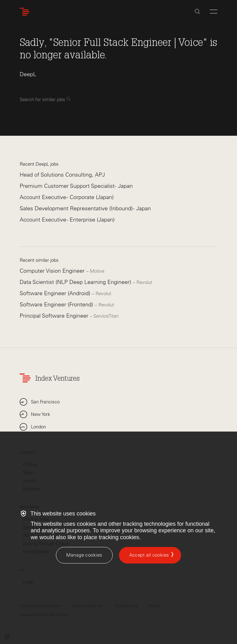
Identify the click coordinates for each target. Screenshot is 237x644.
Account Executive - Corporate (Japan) (67, 197)
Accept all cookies (149, 555)
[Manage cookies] (84, 555)
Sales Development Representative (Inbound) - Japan (85, 208)
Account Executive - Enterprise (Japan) (67, 220)
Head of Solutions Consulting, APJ (62, 175)
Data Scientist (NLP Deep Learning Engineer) (76, 282)
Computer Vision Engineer (53, 271)
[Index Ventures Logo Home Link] (26, 12)
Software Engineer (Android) (56, 293)
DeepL (28, 74)
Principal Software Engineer (55, 316)
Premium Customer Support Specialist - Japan (76, 186)
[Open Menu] (214, 12)
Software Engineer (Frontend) (57, 305)
